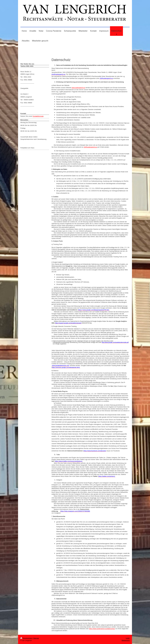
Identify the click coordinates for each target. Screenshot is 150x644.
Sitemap (36, 638)
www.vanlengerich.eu (78, 88)
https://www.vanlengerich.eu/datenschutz (102, 629)
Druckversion (26, 638)
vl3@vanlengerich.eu (90, 147)
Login (128, 638)
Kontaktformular (38, 116)
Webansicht (126, 640)
